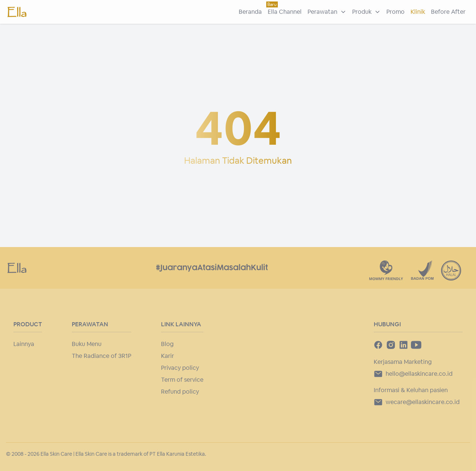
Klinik (418, 12)
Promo (395, 12)
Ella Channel (285, 12)
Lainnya (24, 344)
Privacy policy (180, 368)
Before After (448, 12)
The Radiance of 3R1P (102, 356)
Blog (167, 344)
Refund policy (180, 392)
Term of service (182, 380)
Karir (168, 356)
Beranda (250, 12)
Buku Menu (87, 344)
